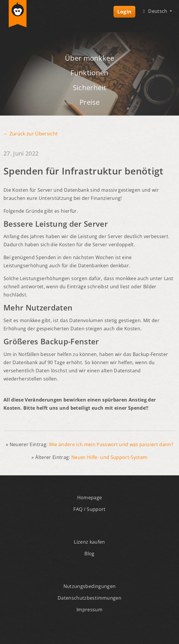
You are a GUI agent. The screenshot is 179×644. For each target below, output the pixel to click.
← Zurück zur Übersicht (31, 134)
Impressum (89, 610)
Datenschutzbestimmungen (89, 598)
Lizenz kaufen (89, 542)
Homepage (90, 498)
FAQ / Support (89, 509)
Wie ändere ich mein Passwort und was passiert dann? (111, 444)
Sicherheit (89, 87)
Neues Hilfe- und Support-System (109, 457)
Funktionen (89, 73)
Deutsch (155, 11)
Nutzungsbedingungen (89, 586)
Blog (89, 554)
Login (124, 12)
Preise (89, 102)
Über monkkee (89, 58)
